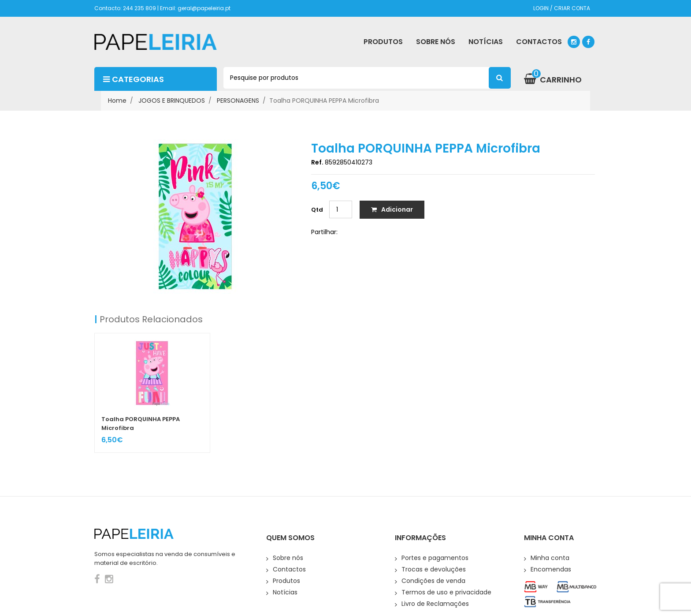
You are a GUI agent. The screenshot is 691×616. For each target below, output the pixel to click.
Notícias (285, 592)
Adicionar (392, 209)
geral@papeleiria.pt (204, 8)
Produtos (286, 581)
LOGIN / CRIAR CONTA (562, 8)
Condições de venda (433, 581)
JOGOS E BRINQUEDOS (172, 101)
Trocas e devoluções (434, 569)
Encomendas (551, 569)
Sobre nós (288, 558)
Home (117, 101)
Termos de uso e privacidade (446, 592)
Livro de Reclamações (435, 604)
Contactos (289, 569)
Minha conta (550, 558)
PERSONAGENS (238, 101)
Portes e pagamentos (435, 558)
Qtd (317, 210)
